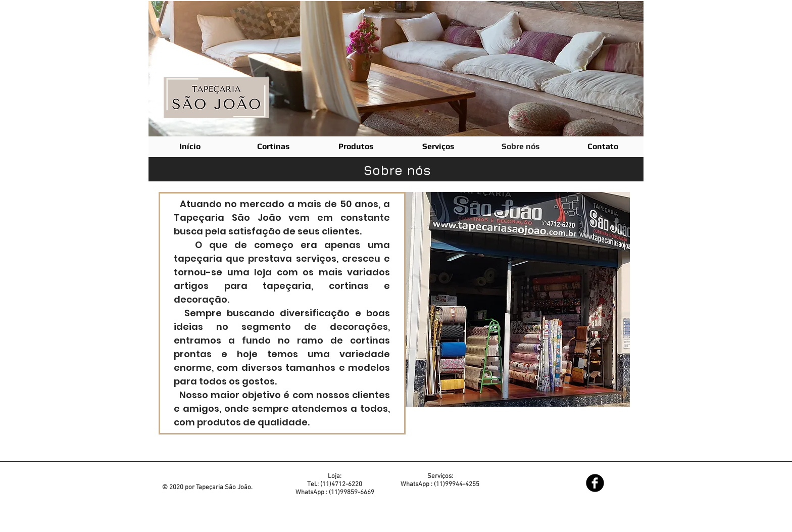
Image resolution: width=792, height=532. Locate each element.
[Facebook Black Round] (595, 483)
